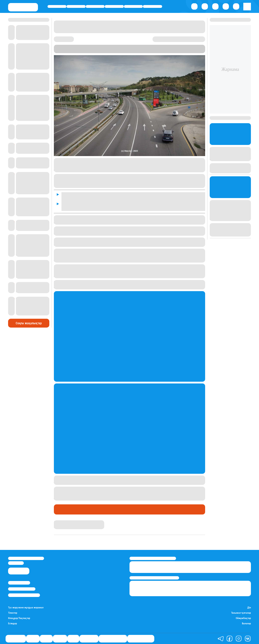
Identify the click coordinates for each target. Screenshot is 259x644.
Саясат (95, 6)
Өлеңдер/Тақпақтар (19, 618)
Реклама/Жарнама (22, 589)
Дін (249, 607)
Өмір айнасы (57, 6)
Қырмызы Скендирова (71, 522)
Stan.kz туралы (19, 583)
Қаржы (76, 6)
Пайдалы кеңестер (141, 639)
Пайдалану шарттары (24, 595)
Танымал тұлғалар (241, 613)
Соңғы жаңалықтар (29, 323)
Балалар (246, 623)
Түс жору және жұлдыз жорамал (26, 607)
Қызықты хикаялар (113, 639)
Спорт (133, 6)
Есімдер (13, 623)
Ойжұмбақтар (243, 618)
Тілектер (13, 613)
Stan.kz (73, 51)
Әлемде (114, 6)
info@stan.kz (16, 563)
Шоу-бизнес (153, 6)
